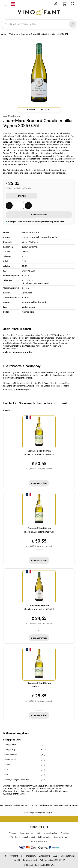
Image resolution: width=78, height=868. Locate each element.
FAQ (38, 833)
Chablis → (8, 410)
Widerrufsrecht (68, 856)
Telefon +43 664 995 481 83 (53, 860)
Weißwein (14, 34)
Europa (25, 237)
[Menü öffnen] (5, 4)
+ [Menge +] (28, 206)
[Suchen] (72, 24)
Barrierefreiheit (30, 860)
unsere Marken (51, 833)
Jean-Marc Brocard (12, 116)
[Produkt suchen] (73, 4)
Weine (4, 34)
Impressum (31, 856)
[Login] (56, 4)
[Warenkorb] (64, 4)
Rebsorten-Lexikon (39, 841)
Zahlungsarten (45, 837)
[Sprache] (13, 4)
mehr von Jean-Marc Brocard (18, 352)
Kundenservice (26, 833)
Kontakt (16, 860)
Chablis (54, 237)
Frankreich (35, 237)
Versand (13, 833)
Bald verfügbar (61, 837)
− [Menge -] (9, 206)
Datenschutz (45, 856)
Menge (22, 196)
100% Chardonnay (30, 247)
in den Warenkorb (39, 215)
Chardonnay (23, 390)
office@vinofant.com (13, 856)
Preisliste (65, 833)
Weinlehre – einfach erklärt (23, 837)
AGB (55, 856)
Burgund (45, 237)
